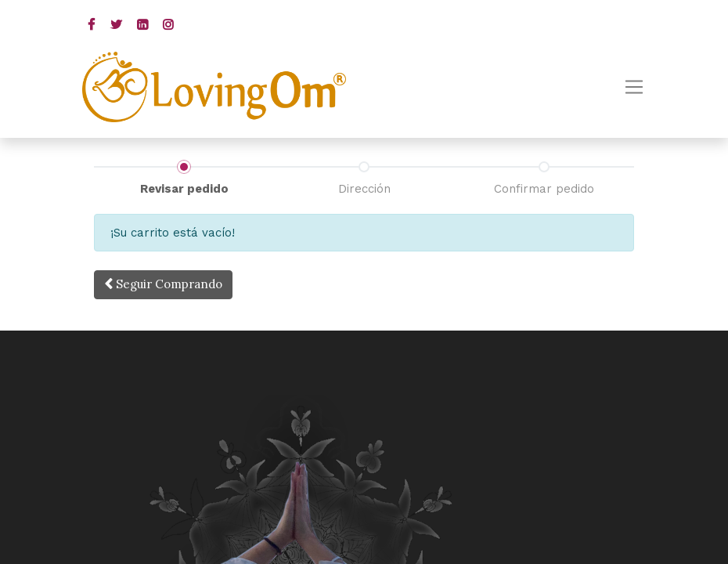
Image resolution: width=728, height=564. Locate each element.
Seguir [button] (163, 284)
